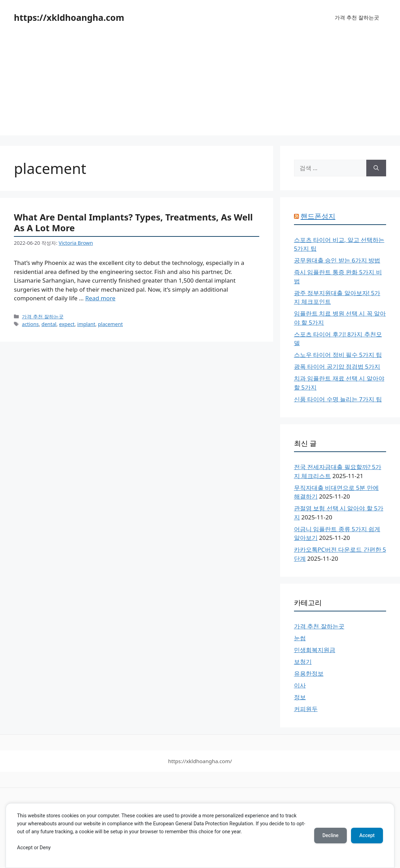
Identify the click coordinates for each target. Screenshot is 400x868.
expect (67, 324)
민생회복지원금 (315, 650)
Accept (367, 835)
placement (111, 324)
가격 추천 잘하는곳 (357, 17)
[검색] (376, 168)
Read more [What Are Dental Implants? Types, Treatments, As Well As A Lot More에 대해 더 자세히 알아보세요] (100, 298)
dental (49, 324)
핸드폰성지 (318, 216)
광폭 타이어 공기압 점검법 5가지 (337, 366)
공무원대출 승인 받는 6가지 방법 (337, 260)
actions (30, 324)
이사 (300, 685)
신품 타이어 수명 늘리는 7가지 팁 (338, 399)
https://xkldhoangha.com (69, 17)
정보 (300, 697)
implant (86, 324)
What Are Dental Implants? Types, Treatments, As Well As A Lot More (133, 222)
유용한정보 (309, 673)
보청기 (303, 662)
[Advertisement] (200, 87)
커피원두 (306, 709)
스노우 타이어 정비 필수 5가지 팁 (338, 355)
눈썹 (300, 638)
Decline (330, 835)
